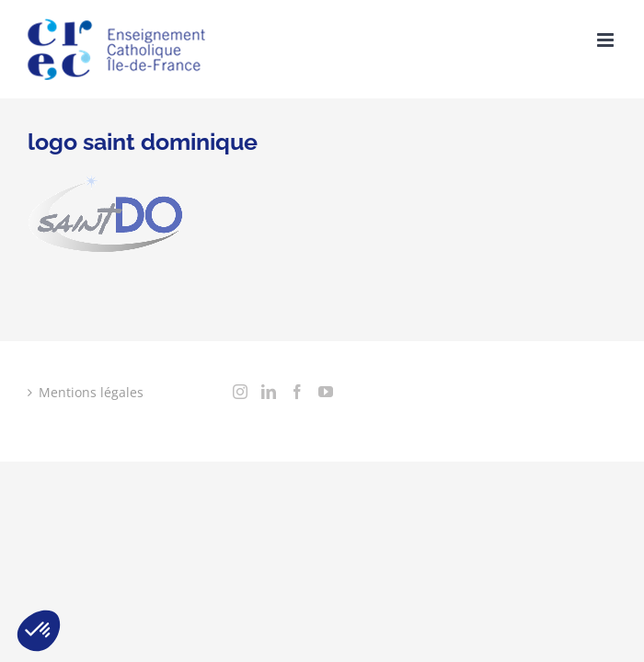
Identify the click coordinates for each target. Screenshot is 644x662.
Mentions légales (91, 392)
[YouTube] (121, 474)
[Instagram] (35, 474)
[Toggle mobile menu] (607, 40)
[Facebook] (92, 474)
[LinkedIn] (63, 474)
